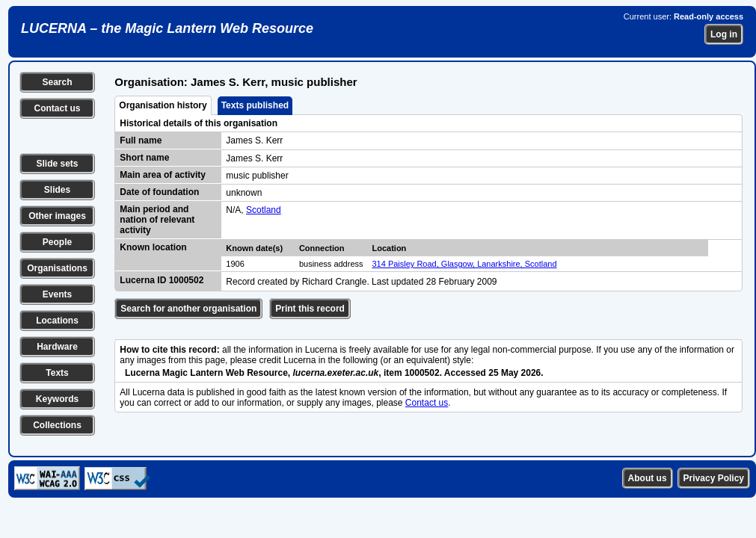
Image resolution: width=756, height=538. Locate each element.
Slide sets (57, 164)
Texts (57, 373)
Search (57, 82)
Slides (57, 190)
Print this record (310, 309)
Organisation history (163, 105)
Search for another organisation (188, 309)
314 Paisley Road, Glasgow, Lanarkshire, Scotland (465, 264)
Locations (57, 321)
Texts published (255, 105)
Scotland (264, 210)
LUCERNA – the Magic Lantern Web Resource (167, 28)
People (57, 242)
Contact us (57, 108)
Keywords (57, 399)
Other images (57, 216)
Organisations (57, 268)
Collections (57, 425)
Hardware (57, 347)
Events (57, 294)
